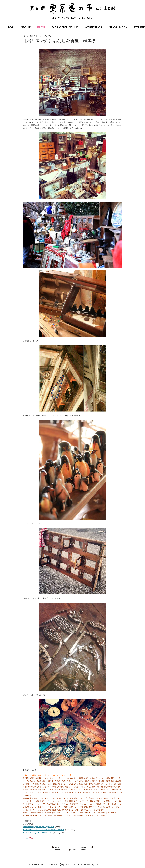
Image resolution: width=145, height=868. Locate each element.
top (11, 27)
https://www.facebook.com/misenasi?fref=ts (44, 830)
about (25, 27)
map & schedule (65, 27)
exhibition (136, 27)
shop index (118, 27)
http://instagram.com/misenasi (38, 833)
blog (41, 27)
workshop (94, 27)
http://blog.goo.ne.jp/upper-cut (39, 827)
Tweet (26, 838)
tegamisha (96, 864)
